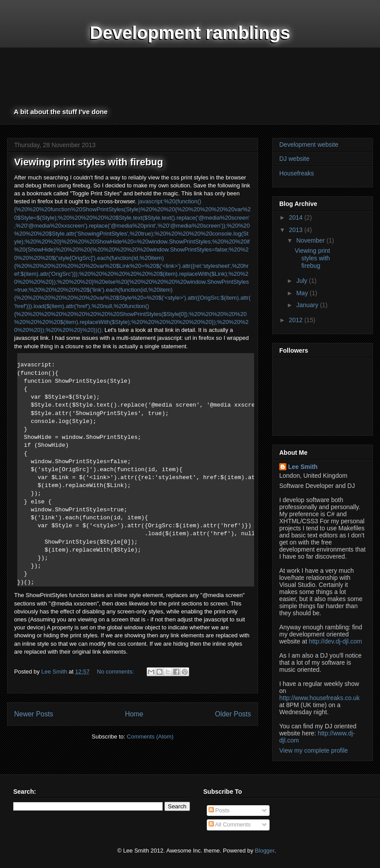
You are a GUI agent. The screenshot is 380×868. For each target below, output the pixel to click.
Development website (309, 145)
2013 (297, 230)
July (302, 281)
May (303, 293)
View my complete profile (313, 750)
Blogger (265, 851)
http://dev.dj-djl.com (335, 641)
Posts (219, 810)
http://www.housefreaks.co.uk (319, 698)
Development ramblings (190, 33)
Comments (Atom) (150, 737)
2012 (297, 320)
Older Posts (233, 714)
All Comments (230, 824)
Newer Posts (34, 714)
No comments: (116, 672)
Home (134, 714)
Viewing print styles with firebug (89, 162)
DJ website (294, 159)
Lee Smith (303, 467)
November (311, 240)
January (308, 305)
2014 (297, 217)
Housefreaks (297, 173)
